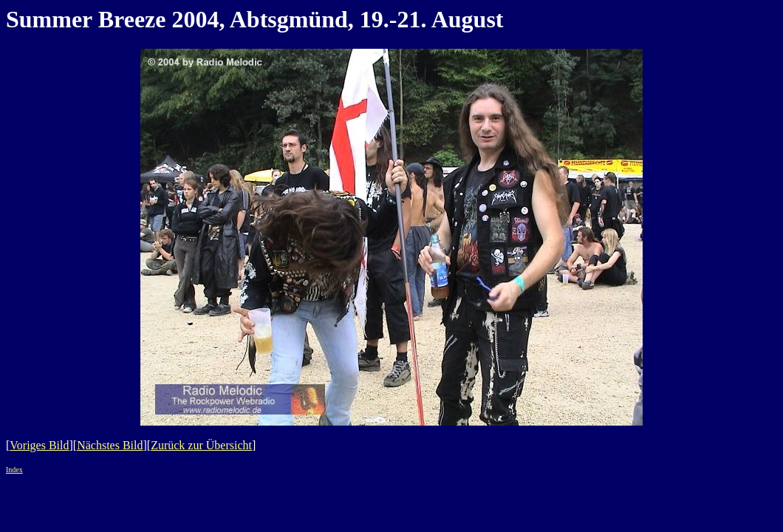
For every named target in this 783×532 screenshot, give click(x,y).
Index (14, 470)
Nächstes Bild (110, 445)
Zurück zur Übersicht (201, 445)
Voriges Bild (39, 445)
